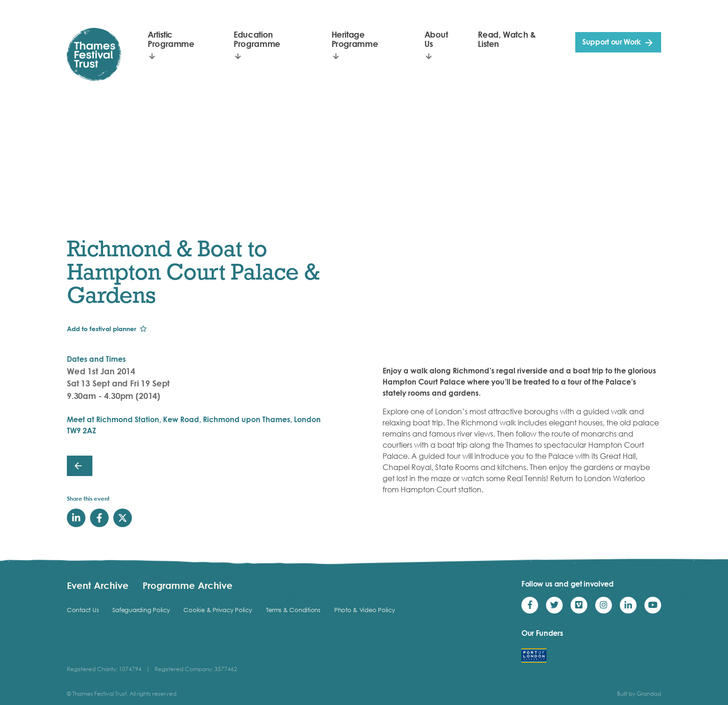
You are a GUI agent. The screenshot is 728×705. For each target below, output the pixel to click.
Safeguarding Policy (141, 610)
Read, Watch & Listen (507, 39)
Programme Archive (188, 585)
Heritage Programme (355, 39)
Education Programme (257, 39)
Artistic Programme (171, 39)
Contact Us (83, 610)
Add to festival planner (101, 329)
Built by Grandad (639, 694)
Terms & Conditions (293, 610)
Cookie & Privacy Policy (218, 610)
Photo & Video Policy (365, 610)
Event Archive (98, 585)
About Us (436, 39)
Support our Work (611, 42)
